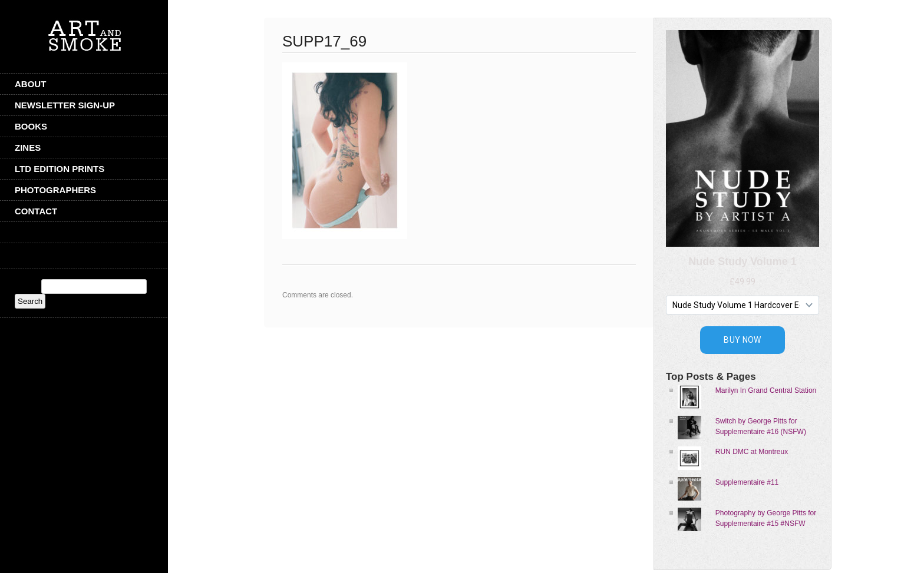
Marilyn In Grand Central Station (766, 390)
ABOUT (30, 84)
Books (31, 126)
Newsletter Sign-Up (65, 105)
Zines (28, 148)
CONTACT (36, 211)
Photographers (55, 190)
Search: (27, 287)
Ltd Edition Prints (60, 169)
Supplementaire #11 (747, 482)
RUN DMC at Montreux (752, 452)
